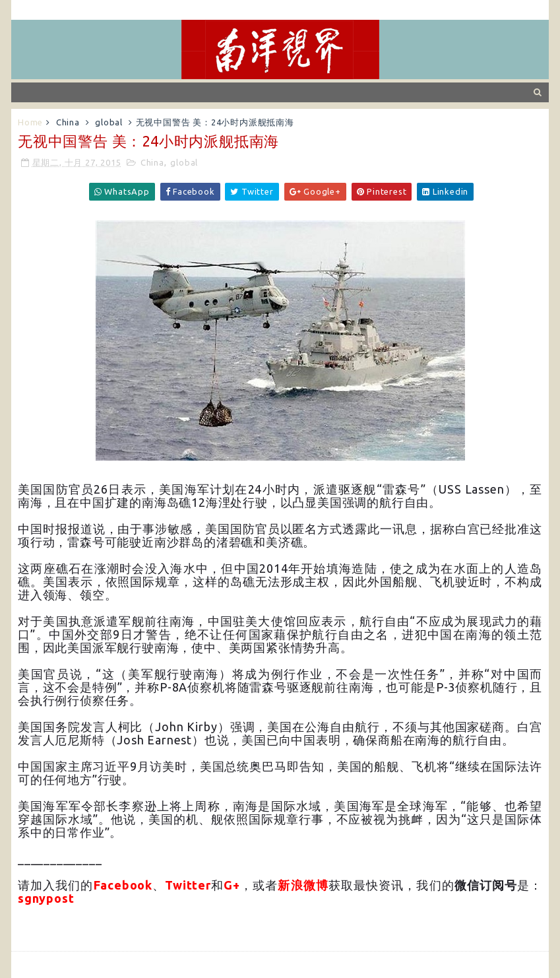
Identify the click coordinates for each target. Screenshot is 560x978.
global (109, 122)
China (68, 122)
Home (30, 122)
